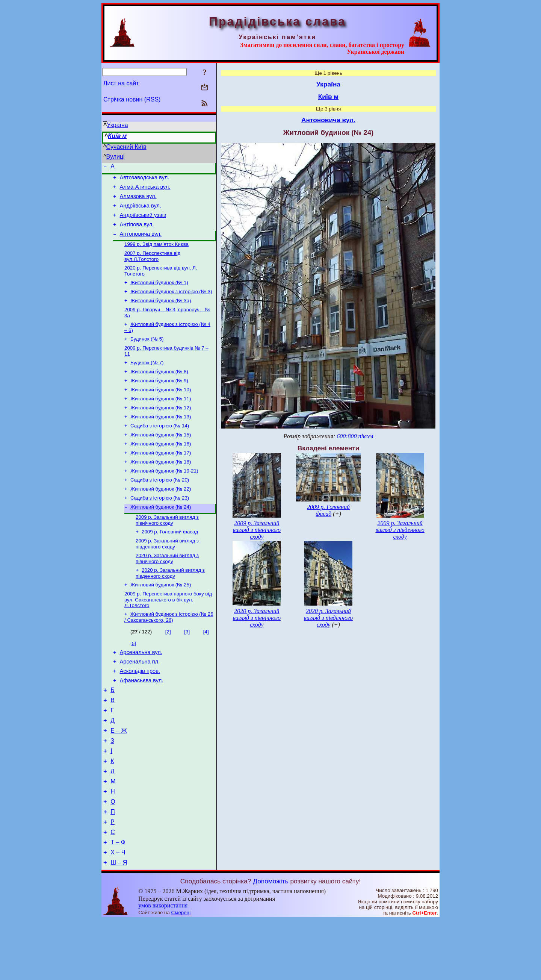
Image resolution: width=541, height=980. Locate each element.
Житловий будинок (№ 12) (161, 429)
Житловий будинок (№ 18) (161, 487)
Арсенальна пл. (140, 699)
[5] (133, 679)
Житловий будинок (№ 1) (159, 295)
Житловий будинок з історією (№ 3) (171, 304)
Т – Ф (118, 900)
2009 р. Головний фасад (170, 563)
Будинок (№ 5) (147, 355)
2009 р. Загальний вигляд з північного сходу (167, 550)
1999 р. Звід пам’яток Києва (156, 254)
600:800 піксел (355, 436)
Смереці (181, 973)
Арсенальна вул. (141, 689)
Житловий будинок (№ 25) (161, 619)
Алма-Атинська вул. (145, 190)
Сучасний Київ (126, 147)
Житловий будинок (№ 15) (161, 458)
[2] (168, 667)
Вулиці (116, 157)
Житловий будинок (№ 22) (161, 517)
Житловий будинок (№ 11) (161, 419)
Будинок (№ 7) (147, 380)
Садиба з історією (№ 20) (160, 507)
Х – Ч (118, 911)
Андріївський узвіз (143, 222)
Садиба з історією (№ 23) (160, 526)
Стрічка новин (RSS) (132, 99)
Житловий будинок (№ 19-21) (164, 497)
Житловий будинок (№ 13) (161, 439)
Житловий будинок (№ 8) (159, 390)
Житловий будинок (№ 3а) (161, 314)
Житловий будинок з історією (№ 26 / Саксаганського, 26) (169, 652)
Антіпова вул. (137, 232)
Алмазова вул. (138, 201)
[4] (206, 667)
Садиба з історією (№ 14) (160, 448)
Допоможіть (270, 941)
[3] (187, 667)
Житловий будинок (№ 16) (161, 468)
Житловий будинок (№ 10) (161, 409)
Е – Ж (119, 776)
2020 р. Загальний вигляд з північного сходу (167, 591)
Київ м (117, 136)
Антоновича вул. (141, 243)
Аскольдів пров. (140, 710)
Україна (117, 125)
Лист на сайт (121, 83)
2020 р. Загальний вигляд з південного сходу (170, 606)
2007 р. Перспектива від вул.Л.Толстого (152, 267)
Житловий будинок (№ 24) (161, 536)
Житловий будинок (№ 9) (159, 399)
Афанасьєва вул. (142, 720)
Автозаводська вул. (145, 180)
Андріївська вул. (141, 211)
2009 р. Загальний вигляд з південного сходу (167, 575)
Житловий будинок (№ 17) (161, 478)
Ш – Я (119, 923)
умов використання (163, 966)
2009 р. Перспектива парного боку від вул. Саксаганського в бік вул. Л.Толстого (168, 634)
